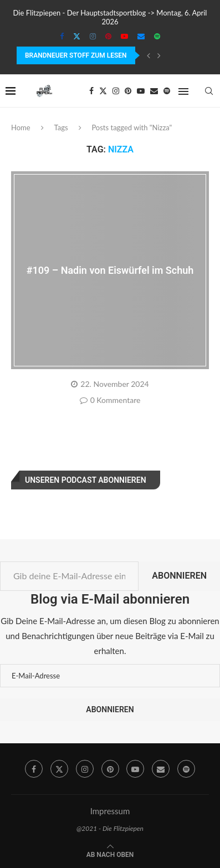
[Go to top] (110, 854)
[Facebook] (62, 36)
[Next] (159, 55)
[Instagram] (93, 36)
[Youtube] (124, 36)
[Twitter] (77, 36)
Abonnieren (179, 576)
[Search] (209, 91)
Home (21, 127)
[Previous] (149, 55)
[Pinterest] (108, 36)
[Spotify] (157, 36)
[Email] (141, 36)
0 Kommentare (110, 400)
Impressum (110, 811)
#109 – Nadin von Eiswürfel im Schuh (110, 270)
